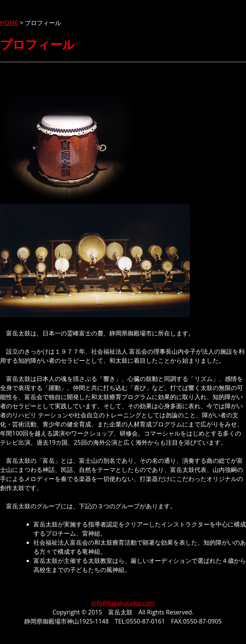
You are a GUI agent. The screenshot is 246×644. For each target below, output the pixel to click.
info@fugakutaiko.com (123, 603)
